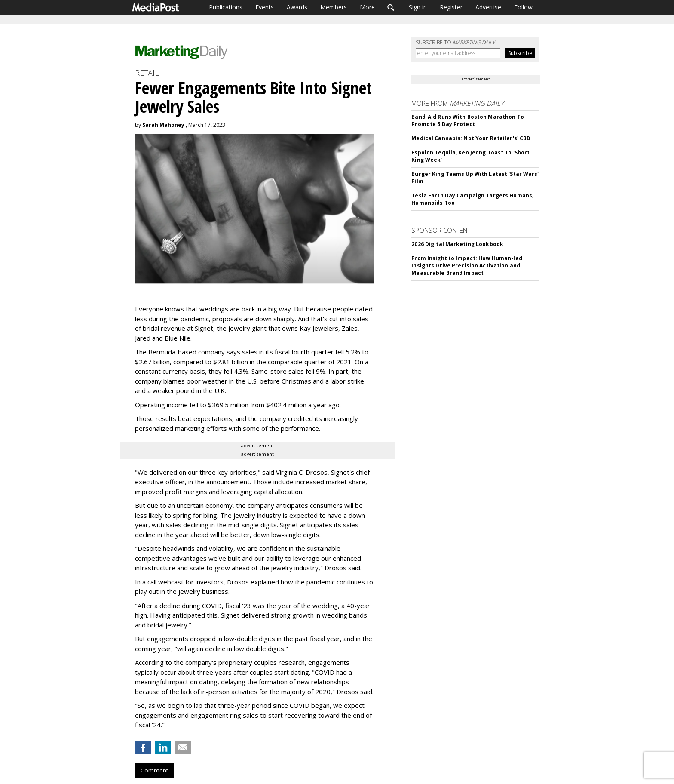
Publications (226, 7)
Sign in (418, 7)
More (367, 7)
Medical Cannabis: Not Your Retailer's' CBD (471, 138)
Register (451, 7)
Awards (297, 7)
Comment (154, 770)
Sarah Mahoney (163, 125)
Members (334, 7)
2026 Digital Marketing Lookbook (457, 244)
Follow (523, 7)
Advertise (488, 7)
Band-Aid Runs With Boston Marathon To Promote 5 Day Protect (467, 120)
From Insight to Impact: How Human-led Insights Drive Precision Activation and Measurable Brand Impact (467, 266)
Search (391, 7)
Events (265, 7)
